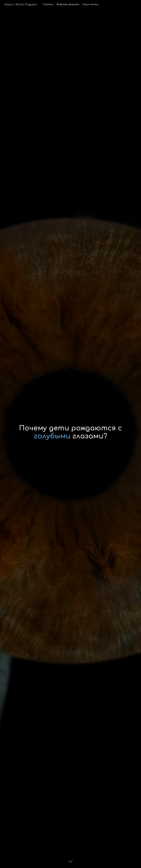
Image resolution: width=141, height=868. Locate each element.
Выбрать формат (68, 4)
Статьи (48, 4)
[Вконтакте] (134, 4)
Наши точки (90, 4)
